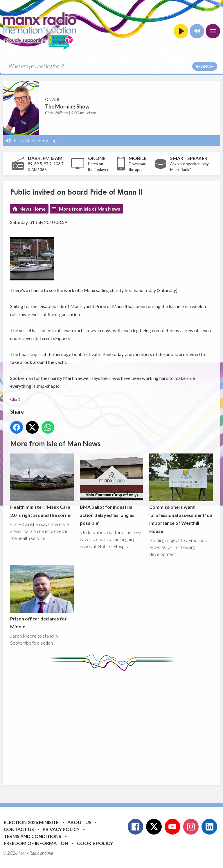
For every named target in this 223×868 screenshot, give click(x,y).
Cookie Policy (95, 843)
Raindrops (49, 140)
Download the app (137, 167)
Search (205, 66)
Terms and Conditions (33, 836)
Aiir (51, 853)
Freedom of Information (36, 843)
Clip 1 (15, 399)
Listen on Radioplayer (98, 167)
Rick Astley (25, 140)
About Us (79, 822)
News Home (33, 209)
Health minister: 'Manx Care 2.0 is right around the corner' (42, 486)
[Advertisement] (117, 724)
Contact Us (19, 829)
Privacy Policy (61, 829)
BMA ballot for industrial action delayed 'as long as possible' (112, 490)
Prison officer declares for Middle (42, 597)
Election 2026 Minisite (31, 822)
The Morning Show (67, 106)
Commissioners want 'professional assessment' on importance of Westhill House (181, 494)
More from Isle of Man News (90, 209)
